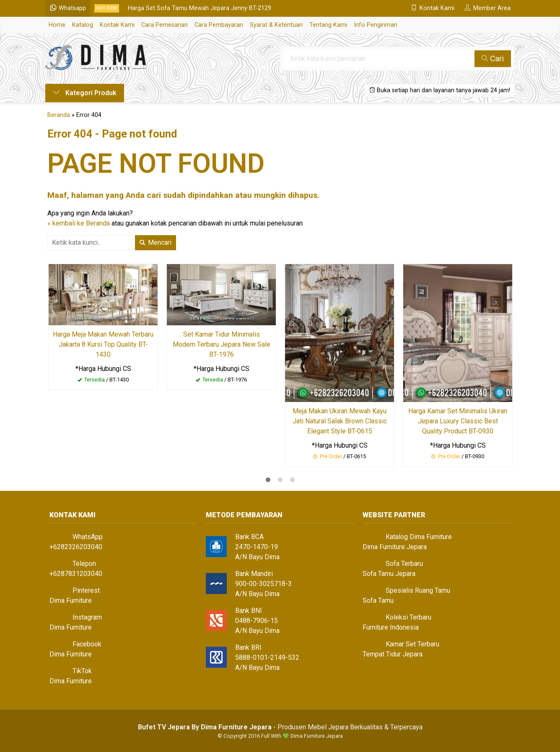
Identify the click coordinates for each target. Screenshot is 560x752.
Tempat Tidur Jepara (393, 654)
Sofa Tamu (378, 600)
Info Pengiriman (376, 25)
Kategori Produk (85, 93)
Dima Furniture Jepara (395, 547)
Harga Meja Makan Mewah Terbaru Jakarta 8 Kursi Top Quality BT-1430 (103, 344)
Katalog (83, 25)
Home (57, 25)
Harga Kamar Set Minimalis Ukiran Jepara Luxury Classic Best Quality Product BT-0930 (458, 421)
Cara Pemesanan (165, 25)
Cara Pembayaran (219, 25)
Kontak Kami (117, 25)
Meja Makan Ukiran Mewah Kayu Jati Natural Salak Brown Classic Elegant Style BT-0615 (340, 421)
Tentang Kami (328, 25)
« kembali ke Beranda (79, 223)
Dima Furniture (71, 600)
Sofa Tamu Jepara (389, 574)
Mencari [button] (156, 242)
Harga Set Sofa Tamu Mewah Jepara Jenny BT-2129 (200, 8)
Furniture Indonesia (391, 627)
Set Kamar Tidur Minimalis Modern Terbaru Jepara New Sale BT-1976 (222, 344)
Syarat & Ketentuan (276, 25)
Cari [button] (493, 58)
